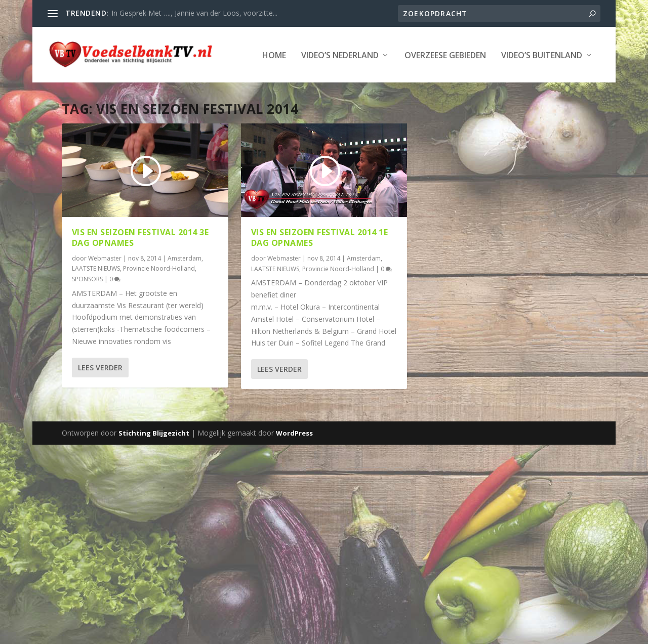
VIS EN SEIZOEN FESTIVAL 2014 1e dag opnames (320, 268)
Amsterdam (185, 289)
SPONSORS (87, 310)
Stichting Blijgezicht (154, 464)
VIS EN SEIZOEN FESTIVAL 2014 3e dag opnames (140, 268)
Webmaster (105, 289)
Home (67, 86)
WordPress (294, 464)
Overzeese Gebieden (238, 86)
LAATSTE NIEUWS (96, 299)
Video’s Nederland (133, 86)
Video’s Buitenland (335, 86)
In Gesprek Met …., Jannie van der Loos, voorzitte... (194, 13)
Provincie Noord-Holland (159, 299)
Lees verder (100, 398)
